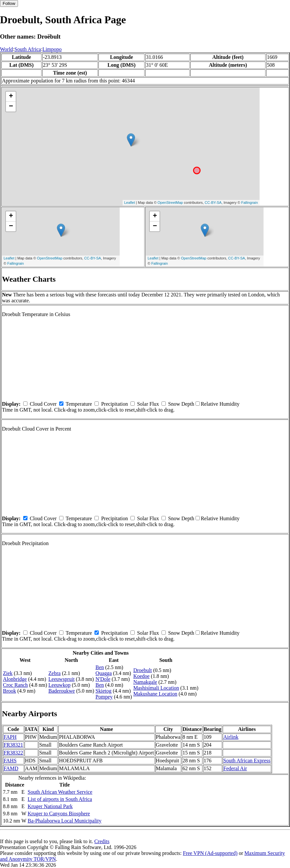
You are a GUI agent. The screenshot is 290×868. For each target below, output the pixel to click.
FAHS (10, 761)
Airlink (231, 737)
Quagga (104, 673)
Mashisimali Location (156, 688)
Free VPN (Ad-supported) (210, 853)
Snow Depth (181, 404)
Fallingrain (250, 203)
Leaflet (130, 203)
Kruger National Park (50, 806)
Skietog (103, 691)
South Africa (28, 49)
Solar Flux (148, 404)
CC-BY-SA (213, 203)
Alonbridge (15, 679)
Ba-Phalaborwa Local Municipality (65, 821)
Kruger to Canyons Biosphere (59, 814)
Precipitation (114, 404)
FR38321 (13, 745)
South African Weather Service (60, 792)
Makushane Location (155, 694)
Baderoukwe (62, 691)
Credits (102, 841)
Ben (100, 667)
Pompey (104, 697)
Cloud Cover (43, 404)
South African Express (247, 761)
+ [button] (11, 97)
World (7, 49)
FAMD (11, 768)
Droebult (143, 670)
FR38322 (13, 753)
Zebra (54, 673)
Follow (9, 3)
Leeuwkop (60, 685)
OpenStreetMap (170, 203)
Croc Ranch (15, 685)
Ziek (8, 673)
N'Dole (103, 679)
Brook (9, 691)
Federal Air (235, 768)
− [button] (11, 107)
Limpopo (52, 49)
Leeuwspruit (61, 679)
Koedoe (142, 676)
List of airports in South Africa (60, 799)
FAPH (10, 737)
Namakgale (145, 682)
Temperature (79, 404)
